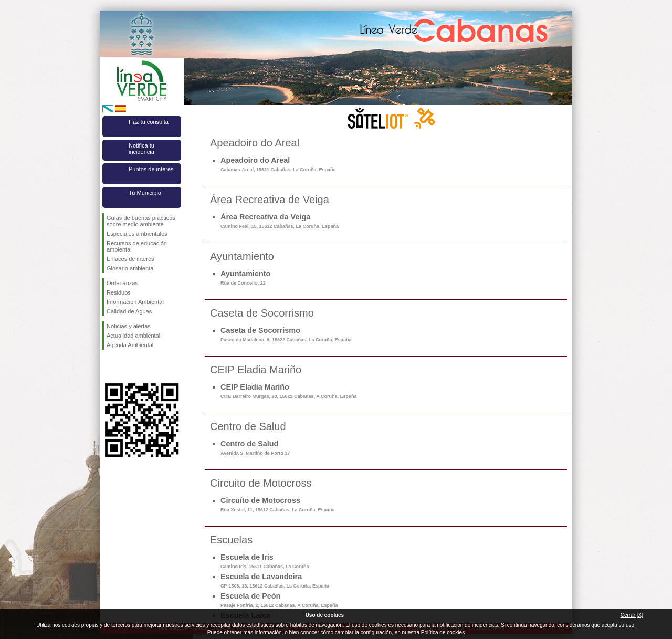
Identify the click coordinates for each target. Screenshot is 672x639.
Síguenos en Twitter (126, 366)
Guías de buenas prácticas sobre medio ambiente (141, 221)
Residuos (119, 292)
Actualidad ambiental (133, 336)
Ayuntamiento (245, 277)
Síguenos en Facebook (109, 366)
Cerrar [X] (632, 615)
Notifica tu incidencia (141, 149)
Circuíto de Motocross (278, 504)
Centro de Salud (255, 448)
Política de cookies (443, 632)
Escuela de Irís (265, 561)
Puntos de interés (151, 169)
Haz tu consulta (149, 122)
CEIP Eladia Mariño (288, 391)
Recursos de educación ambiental (137, 246)
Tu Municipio (145, 193)
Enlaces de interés (130, 259)
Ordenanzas (122, 283)
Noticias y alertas (129, 326)
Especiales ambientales (137, 234)
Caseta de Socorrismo (286, 334)
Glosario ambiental (131, 268)
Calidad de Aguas (129, 311)
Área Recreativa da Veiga (280, 221)
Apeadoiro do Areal (278, 164)
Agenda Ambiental (130, 345)
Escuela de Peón (279, 600)
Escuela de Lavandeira (275, 580)
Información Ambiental (135, 302)
